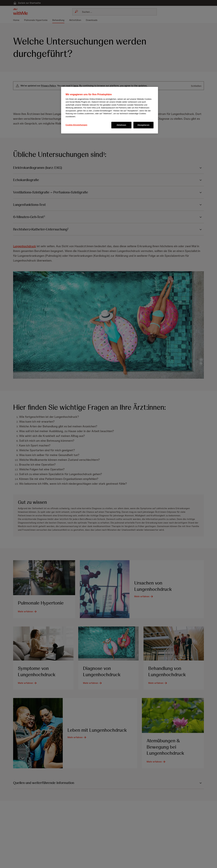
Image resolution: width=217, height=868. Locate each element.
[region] (110, 110)
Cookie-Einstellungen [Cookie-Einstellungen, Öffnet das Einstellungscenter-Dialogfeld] (76, 125)
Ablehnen (121, 125)
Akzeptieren (143, 125)
